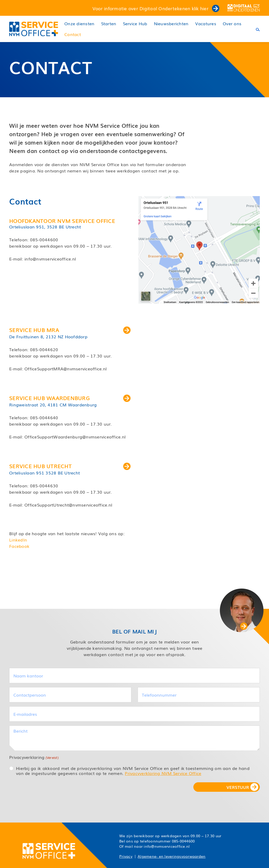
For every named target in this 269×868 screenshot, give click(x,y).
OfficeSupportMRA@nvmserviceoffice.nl (66, 369)
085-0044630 (44, 486)
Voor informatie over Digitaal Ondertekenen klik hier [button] (156, 8)
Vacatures (206, 24)
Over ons (232, 24)
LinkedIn (18, 540)
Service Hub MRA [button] (70, 330)
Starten (109, 24)
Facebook (19, 546)
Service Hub (135, 24)
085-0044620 (44, 349)
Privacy (126, 856)
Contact (73, 34)
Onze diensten (79, 24)
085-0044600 (44, 239)
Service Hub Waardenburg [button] (70, 398)
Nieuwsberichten (171, 24)
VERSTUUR (238, 787)
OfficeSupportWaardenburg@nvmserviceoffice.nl (75, 437)
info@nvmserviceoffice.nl (50, 259)
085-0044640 (44, 417)
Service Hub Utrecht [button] (70, 466)
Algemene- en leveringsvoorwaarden (172, 856)
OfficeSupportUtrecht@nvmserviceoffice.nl (68, 505)
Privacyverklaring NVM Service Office (163, 773)
